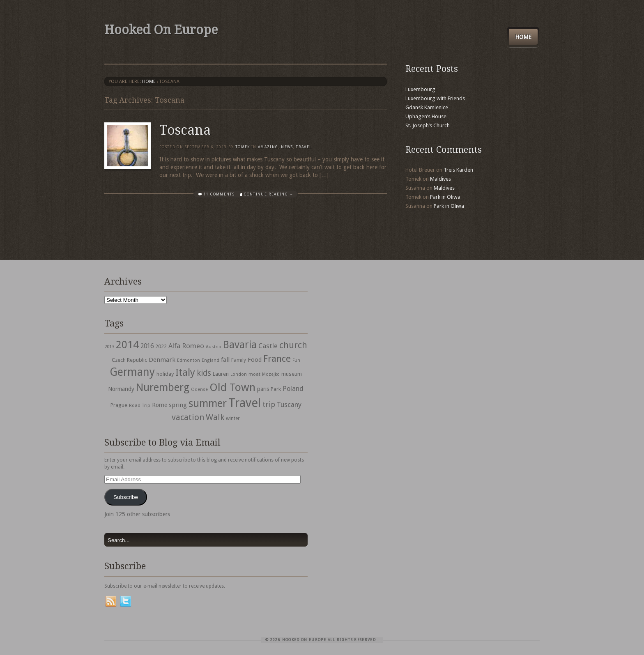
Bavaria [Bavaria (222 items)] (240, 345)
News (287, 147)
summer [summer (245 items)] (208, 403)
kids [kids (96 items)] (204, 373)
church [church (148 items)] (293, 345)
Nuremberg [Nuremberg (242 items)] (163, 387)
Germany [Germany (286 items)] (132, 372)
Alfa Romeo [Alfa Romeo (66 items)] (186, 346)
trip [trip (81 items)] (269, 404)
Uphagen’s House (426, 116)
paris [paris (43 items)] (263, 389)
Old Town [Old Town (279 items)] (232, 387)
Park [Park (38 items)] (276, 389)
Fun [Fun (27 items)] (296, 360)
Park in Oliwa (445, 197)
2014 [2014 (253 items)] (127, 345)
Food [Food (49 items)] (255, 360)
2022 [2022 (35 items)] (161, 346)
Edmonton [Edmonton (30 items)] (189, 360)
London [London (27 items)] (239, 374)
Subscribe (126, 497)
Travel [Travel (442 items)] (245, 403)
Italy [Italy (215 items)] (185, 372)
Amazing (268, 147)
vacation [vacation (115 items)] (188, 417)
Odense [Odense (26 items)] (199, 390)
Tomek (243, 147)
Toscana (185, 130)
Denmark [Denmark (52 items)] (162, 360)
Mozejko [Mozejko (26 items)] (271, 374)
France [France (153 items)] (277, 359)
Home (523, 37)
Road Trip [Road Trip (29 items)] (140, 405)
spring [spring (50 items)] (178, 405)
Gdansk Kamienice (427, 107)
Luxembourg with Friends (435, 98)
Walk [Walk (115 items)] (215, 417)
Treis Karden (458, 170)
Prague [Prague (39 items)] (119, 405)
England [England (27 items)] (210, 360)
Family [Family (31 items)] (239, 360)
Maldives (440, 179)
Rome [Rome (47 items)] (160, 405)
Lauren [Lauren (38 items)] (221, 374)
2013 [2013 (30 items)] (109, 347)
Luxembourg (420, 89)
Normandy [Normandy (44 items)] (121, 389)
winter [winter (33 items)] (233, 418)
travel (304, 147)
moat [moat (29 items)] (254, 374)
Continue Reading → (269, 194)
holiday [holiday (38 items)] (165, 374)
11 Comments (219, 194)
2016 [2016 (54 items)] (147, 346)
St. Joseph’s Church (428, 125)
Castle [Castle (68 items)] (268, 346)
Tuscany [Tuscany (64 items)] (289, 405)
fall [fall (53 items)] (225, 360)
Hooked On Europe (161, 30)
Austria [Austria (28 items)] (214, 347)
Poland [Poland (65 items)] (293, 389)
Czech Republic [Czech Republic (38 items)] (129, 360)
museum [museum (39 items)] (292, 374)
